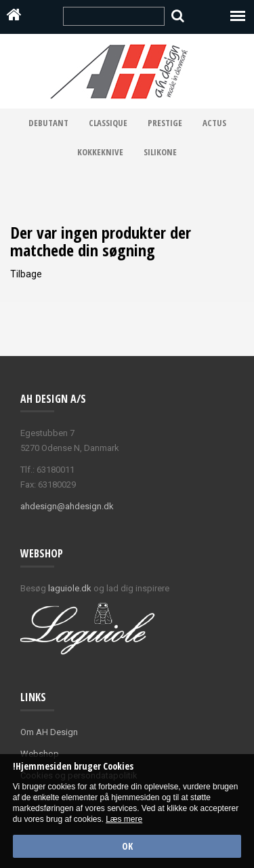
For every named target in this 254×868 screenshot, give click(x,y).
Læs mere (124, 819)
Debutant (48, 123)
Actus (214, 123)
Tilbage (26, 274)
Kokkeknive (100, 152)
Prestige (165, 123)
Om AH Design (49, 732)
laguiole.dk (70, 588)
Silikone (160, 152)
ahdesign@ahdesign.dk (67, 506)
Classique (108, 123)
